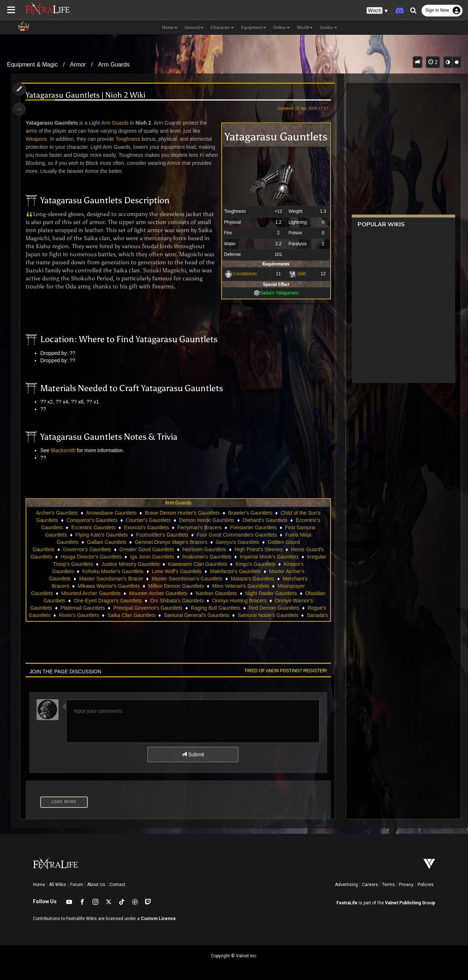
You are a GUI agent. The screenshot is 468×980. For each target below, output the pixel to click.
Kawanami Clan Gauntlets (197, 564)
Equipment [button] (253, 27)
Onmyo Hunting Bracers (239, 601)
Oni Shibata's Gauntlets (177, 601)
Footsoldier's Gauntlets (162, 535)
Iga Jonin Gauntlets (152, 557)
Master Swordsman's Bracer (111, 579)
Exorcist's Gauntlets (146, 527)
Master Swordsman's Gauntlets (187, 579)
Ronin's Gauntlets (79, 615)
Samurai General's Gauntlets (197, 615)
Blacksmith (63, 450)
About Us (96, 885)
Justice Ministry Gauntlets (131, 564)
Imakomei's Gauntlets (207, 557)
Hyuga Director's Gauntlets (91, 557)
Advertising (346, 885)
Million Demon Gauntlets (176, 586)
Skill (301, 274)
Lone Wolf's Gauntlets (177, 571)
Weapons (36, 139)
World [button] (305, 27)
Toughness (128, 139)
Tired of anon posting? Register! (286, 671)
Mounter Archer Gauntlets (158, 593)
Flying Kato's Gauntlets (102, 535)
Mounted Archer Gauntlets (91, 593)
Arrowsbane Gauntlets (111, 513)
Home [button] (170, 27)
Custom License (158, 919)
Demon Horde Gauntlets (207, 520)
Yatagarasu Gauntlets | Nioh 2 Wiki (86, 95)
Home (39, 885)
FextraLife (347, 903)
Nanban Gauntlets (216, 593)
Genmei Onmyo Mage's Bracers (171, 542)
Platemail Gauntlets (83, 608)
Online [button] (281, 27)
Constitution (245, 274)
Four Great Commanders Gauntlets (237, 535)
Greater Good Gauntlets (147, 549)
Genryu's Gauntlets (237, 542)
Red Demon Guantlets (274, 608)
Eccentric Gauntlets (93, 527)
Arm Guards (114, 65)
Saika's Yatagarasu (279, 293)
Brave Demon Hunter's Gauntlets (182, 513)
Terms (388, 885)
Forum (77, 885)
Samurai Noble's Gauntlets (268, 615)
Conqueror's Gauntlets (92, 520)
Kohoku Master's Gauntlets (113, 571)
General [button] (194, 27)
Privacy (406, 885)
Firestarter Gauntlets (253, 527)
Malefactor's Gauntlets (235, 571)
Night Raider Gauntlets (271, 593)
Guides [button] (329, 27)
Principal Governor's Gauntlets (148, 608)
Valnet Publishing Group (410, 903)
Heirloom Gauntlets (204, 549)
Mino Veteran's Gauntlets (241, 586)
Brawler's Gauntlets (250, 513)
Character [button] (222, 27)
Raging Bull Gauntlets (216, 608)
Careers (370, 885)
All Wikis (58, 885)
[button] (377, 11)
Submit (193, 754)
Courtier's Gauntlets (148, 520)
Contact (117, 885)
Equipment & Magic (32, 65)
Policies (426, 885)
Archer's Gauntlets (57, 513)
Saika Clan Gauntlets (132, 615)
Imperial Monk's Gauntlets (269, 557)
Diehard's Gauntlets (265, 520)
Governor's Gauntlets (87, 549)
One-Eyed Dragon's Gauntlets (108, 601)
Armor (78, 65)
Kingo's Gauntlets (255, 564)
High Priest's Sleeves (258, 549)
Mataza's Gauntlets (252, 579)
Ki (202, 155)
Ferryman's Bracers (200, 527)
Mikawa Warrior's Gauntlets (109, 586)
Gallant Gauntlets (107, 542)
